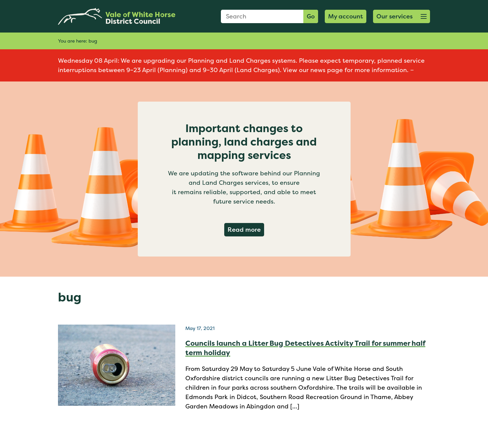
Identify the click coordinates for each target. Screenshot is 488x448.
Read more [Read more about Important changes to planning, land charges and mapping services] (246, 229)
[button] (402, 16)
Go (311, 16)
